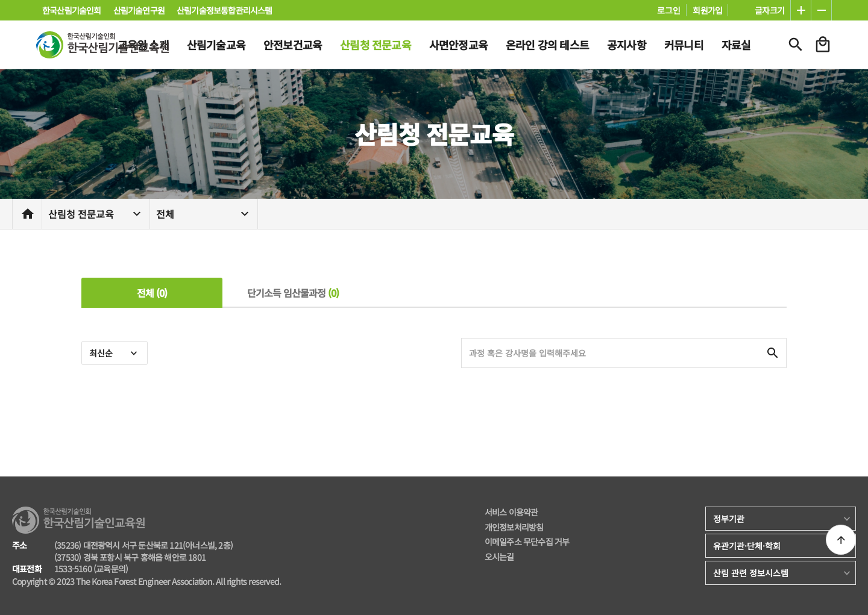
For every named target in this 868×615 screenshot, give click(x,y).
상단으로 (841, 540)
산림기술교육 (216, 45)
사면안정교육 (458, 45)
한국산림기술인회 (72, 10)
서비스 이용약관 (511, 512)
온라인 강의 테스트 (547, 45)
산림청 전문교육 (376, 45)
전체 (165, 214)
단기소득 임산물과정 (293, 293)
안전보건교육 (293, 45)
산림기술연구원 (139, 10)
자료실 (736, 45)
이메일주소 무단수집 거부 (527, 542)
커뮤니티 (684, 45)
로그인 (669, 10)
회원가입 (707, 10)
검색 (796, 45)
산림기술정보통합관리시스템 (225, 10)
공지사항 (627, 45)
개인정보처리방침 (514, 527)
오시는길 (499, 557)
